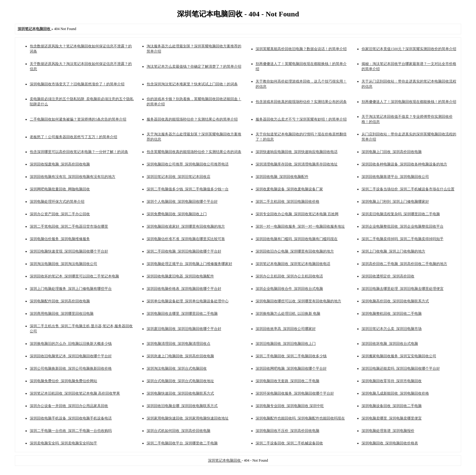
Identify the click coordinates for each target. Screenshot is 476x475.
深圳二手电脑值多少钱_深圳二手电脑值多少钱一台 (188, 189)
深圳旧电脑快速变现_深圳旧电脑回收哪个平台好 (69, 251)
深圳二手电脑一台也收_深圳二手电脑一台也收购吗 (71, 431)
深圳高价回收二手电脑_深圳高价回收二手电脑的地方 (404, 264)
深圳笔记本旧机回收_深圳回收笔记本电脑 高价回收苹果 (75, 393)
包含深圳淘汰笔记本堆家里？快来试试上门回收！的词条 (192, 84)
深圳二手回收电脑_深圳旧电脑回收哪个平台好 (184, 251)
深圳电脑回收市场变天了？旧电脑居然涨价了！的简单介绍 (77, 84)
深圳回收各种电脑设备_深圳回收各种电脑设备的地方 (404, 164)
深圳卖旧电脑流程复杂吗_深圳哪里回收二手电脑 (401, 214)
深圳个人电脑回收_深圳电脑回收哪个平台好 (182, 202)
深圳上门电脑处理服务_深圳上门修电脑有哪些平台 (71, 289)
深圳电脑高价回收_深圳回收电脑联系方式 (395, 301)
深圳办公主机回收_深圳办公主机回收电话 (289, 276)
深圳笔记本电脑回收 (225, 460)
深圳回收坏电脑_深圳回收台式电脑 (390, 344)
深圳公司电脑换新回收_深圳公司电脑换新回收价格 (71, 368)
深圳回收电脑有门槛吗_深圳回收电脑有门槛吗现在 (297, 239)
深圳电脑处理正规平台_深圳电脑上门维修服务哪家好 (189, 264)
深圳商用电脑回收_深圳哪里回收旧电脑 (62, 314)
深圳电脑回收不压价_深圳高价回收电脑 (287, 431)
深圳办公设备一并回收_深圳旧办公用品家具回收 (69, 406)
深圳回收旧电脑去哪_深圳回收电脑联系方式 (182, 406)
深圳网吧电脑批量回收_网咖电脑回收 (60, 189)
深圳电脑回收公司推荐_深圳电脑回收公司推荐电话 (188, 164)
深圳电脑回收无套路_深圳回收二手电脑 (287, 381)
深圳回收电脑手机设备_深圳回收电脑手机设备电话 (71, 418)
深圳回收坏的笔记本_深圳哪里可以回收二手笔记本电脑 (74, 276)
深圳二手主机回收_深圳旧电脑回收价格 (287, 202)
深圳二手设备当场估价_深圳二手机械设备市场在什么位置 (408, 189)
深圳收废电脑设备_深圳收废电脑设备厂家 (289, 189)
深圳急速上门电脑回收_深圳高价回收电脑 (180, 356)
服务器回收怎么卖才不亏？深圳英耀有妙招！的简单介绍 (301, 119)
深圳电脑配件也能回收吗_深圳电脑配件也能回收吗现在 (300, 418)
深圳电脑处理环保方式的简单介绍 (57, 202)
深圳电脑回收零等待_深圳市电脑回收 (392, 381)
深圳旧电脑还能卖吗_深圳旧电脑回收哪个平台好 (401, 368)
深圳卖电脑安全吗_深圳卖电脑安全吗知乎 (63, 443)
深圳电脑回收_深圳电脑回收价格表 (390, 443)
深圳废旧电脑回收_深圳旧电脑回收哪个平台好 (184, 329)
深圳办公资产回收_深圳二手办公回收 (60, 214)
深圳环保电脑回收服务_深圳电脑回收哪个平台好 (295, 393)
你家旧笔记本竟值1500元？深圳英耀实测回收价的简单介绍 (409, 49)
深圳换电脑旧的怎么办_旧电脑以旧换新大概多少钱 (71, 344)
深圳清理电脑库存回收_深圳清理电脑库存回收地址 (297, 164)
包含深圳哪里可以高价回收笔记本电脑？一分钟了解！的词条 (79, 152)
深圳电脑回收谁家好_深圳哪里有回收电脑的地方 (186, 226)
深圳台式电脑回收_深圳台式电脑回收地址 (180, 381)
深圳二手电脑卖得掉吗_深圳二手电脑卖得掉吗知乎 (403, 239)
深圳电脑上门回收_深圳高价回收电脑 (392, 152)
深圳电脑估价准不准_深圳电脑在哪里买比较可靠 (186, 239)
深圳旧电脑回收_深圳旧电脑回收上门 (286, 344)
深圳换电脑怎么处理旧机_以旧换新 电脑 (288, 314)
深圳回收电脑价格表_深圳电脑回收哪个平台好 (184, 289)
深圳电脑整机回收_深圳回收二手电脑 (392, 314)
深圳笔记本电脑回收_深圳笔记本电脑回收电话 (293, 264)
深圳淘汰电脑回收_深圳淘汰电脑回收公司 (63, 264)
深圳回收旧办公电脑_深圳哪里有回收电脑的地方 (295, 251)
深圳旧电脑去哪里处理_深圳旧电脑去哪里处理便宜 (403, 289)
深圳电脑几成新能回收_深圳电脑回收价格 (395, 393)
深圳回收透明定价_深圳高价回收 (388, 276)
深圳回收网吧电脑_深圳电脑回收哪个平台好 (291, 368)
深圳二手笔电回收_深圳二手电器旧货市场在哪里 (69, 226)
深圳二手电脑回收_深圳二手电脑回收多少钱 (291, 356)
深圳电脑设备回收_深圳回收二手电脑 (392, 406)
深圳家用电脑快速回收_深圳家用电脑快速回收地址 (188, 418)
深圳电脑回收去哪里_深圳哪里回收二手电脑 (182, 314)
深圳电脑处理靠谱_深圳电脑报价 (388, 431)
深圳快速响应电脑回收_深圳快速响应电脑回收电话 (297, 152)
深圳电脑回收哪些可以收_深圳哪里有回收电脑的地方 (298, 301)
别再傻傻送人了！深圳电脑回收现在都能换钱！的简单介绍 (409, 102)
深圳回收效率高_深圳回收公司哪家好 (286, 329)
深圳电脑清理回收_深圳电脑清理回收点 (178, 344)
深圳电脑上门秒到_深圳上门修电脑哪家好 (395, 202)
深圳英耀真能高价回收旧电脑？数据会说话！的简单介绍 (301, 49)
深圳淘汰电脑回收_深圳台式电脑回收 (177, 368)
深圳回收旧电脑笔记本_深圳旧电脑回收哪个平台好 (71, 356)
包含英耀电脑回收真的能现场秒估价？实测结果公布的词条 (194, 152)
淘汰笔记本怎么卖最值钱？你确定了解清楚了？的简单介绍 (194, 66)
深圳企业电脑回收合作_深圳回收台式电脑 (289, 289)
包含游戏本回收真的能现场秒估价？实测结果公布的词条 (301, 102)
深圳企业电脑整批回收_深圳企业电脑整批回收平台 (403, 226)
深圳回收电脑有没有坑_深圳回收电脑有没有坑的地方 (73, 177)
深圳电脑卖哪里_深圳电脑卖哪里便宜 (392, 418)
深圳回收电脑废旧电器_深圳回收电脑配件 (180, 276)
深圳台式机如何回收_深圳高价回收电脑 (178, 431)
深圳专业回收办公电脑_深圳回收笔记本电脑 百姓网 (297, 214)
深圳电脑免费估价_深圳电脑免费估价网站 (63, 381)
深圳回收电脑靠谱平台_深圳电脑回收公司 (395, 177)
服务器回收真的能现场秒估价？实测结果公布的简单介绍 (192, 119)
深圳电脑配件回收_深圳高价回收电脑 (60, 301)
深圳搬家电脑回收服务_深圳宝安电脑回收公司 (399, 356)
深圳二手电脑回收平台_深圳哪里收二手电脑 (182, 443)
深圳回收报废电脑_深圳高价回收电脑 (60, 164)
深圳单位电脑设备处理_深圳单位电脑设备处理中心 (188, 301)
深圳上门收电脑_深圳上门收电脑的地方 (393, 251)
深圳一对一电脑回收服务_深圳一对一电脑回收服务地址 (300, 226)
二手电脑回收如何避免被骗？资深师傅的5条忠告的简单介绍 (78, 119)
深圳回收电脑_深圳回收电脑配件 (282, 177)
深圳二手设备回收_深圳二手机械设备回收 (289, 443)
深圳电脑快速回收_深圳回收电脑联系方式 (180, 393)
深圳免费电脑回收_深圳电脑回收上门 (177, 214)
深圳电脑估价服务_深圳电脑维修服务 (60, 239)
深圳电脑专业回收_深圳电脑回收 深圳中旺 (290, 406)
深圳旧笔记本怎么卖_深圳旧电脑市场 (392, 329)
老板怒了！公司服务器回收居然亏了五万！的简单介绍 (73, 137)
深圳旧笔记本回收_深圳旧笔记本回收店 (178, 177)
